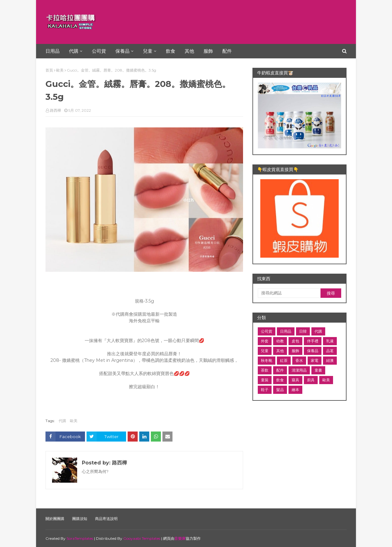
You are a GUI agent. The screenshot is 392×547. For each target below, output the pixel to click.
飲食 (280, 380)
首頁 (49, 70)
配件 (280, 370)
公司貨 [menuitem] (99, 51)
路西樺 (56, 110)
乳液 (330, 341)
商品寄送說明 (106, 519)
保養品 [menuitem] (122, 51)
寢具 (295, 380)
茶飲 (265, 370)
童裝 (265, 380)
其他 (280, 351)
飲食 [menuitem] (171, 51)
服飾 (295, 351)
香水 (299, 360)
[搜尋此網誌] (289, 293)
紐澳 (330, 360)
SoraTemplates (80, 538)
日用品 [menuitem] (53, 51)
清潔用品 (299, 370)
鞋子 (265, 390)
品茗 (330, 351)
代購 (62, 421)
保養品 (313, 351)
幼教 (280, 341)
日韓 (303, 331)
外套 (265, 341)
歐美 (60, 70)
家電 (315, 360)
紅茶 (284, 360)
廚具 (311, 380)
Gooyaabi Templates (142, 538)
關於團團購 (55, 519)
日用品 (286, 331)
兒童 (265, 351)
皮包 (295, 341)
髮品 (280, 390)
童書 (318, 370)
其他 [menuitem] (189, 51)
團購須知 (80, 519)
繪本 (295, 390)
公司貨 (267, 331)
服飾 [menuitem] (208, 51)
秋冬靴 (267, 360)
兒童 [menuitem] (148, 51)
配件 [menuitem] (227, 51)
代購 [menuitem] (74, 51)
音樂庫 (180, 538)
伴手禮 (313, 341)
